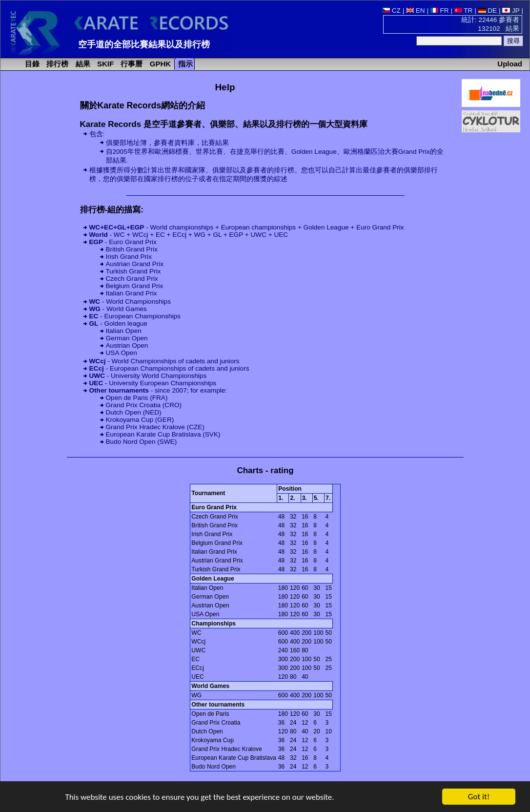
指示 (184, 64)
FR (440, 10)
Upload (510, 64)
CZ (391, 10)
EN (416, 10)
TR (464, 10)
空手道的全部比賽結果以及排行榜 (144, 44)
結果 (82, 64)
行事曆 (131, 64)
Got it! (479, 797)
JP (511, 10)
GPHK (159, 64)
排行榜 (56, 64)
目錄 (31, 64)
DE (488, 10)
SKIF (104, 64)
